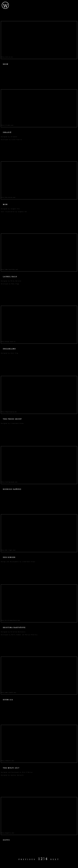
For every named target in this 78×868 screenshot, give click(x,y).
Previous (27, 859)
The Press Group (12, 419)
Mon (5, 204)
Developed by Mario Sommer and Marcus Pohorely (19, 635)
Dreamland (9, 349)
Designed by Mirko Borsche (11, 281)
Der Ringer (9, 557)
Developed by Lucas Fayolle (11, 140)
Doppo (6, 840)
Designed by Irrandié (9, 137)
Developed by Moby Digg (10, 284)
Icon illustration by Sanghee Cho (14, 212)
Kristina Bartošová (14, 627)
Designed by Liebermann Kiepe (12, 423)
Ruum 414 (8, 700)
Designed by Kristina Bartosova (13, 632)
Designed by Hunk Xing (9, 353)
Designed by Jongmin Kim (10, 209)
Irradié (7, 132)
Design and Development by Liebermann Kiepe (18, 562)
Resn (6, 64)
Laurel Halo (10, 277)
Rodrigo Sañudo (12, 489)
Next (55, 859)
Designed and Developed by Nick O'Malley (17, 772)
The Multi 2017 (11, 768)
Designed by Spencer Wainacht (12, 775)
